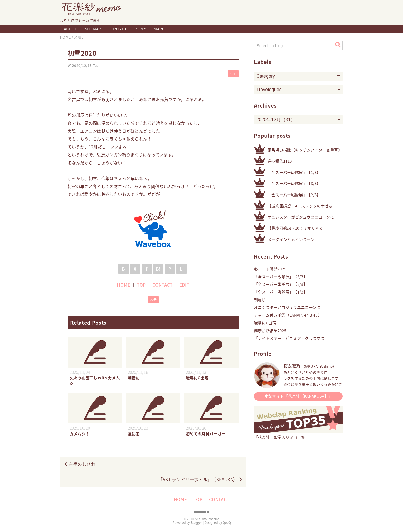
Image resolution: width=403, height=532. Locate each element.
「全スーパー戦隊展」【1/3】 (294, 172)
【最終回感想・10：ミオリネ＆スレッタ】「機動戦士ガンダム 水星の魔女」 (297, 228)
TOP (141, 285)
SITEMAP (93, 29)
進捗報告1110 (280, 161)
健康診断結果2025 (270, 331)
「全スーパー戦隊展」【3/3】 (294, 183)
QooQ (227, 522)
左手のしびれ (82, 464)
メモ (233, 74)
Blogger (196, 522)
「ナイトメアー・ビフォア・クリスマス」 (291, 338)
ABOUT (70, 29)
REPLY (140, 29)
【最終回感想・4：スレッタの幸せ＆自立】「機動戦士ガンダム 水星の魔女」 (305, 206)
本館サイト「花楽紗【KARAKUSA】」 (298, 396)
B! (158, 269)
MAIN (158, 29)
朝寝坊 (260, 300)
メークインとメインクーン (291, 240)
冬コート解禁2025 (270, 269)
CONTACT (118, 29)
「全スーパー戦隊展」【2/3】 (294, 195)
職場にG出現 (265, 323)
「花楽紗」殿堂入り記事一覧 (298, 434)
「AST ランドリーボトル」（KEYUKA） (198, 479)
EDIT (184, 285)
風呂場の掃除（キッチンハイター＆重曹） (305, 150)
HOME (123, 285)
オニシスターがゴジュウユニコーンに (301, 217)
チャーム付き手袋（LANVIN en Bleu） (288, 315)
